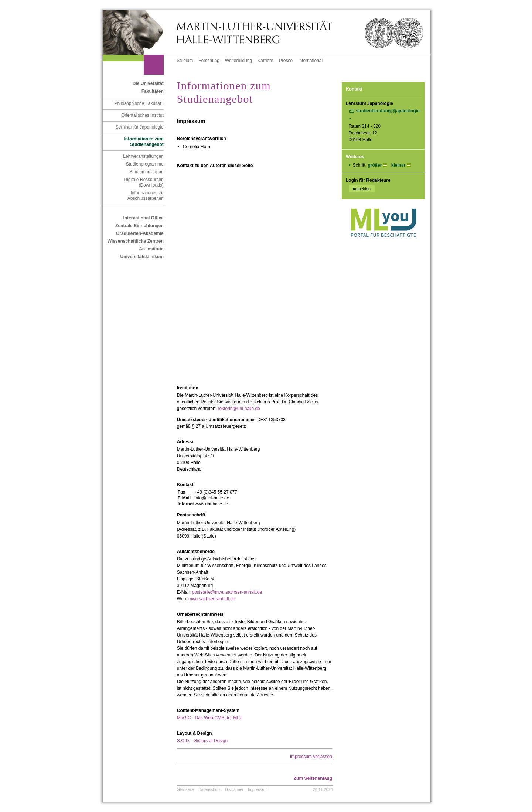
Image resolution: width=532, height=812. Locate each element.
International (310, 61)
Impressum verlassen (311, 757)
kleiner (398, 165)
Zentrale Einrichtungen (139, 226)
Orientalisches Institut (142, 115)
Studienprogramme (145, 164)
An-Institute (151, 249)
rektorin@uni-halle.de (239, 409)
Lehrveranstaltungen (143, 156)
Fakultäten (153, 91)
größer (375, 165)
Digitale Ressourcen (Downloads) (144, 182)
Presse (286, 61)
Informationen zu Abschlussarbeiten (146, 196)
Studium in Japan (146, 172)
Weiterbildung (238, 61)
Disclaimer (234, 789)
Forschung (209, 61)
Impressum (258, 789)
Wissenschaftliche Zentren (136, 241)
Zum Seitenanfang (313, 778)
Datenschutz (209, 789)
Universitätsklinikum (142, 257)
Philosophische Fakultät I (139, 103)
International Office (143, 218)
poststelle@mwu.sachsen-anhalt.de (227, 592)
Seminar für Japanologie (140, 127)
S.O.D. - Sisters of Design (202, 741)
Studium (185, 61)
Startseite (186, 789)
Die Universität (148, 83)
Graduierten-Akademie (140, 233)
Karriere (265, 61)
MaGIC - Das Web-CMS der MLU (210, 718)
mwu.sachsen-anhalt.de (212, 599)
